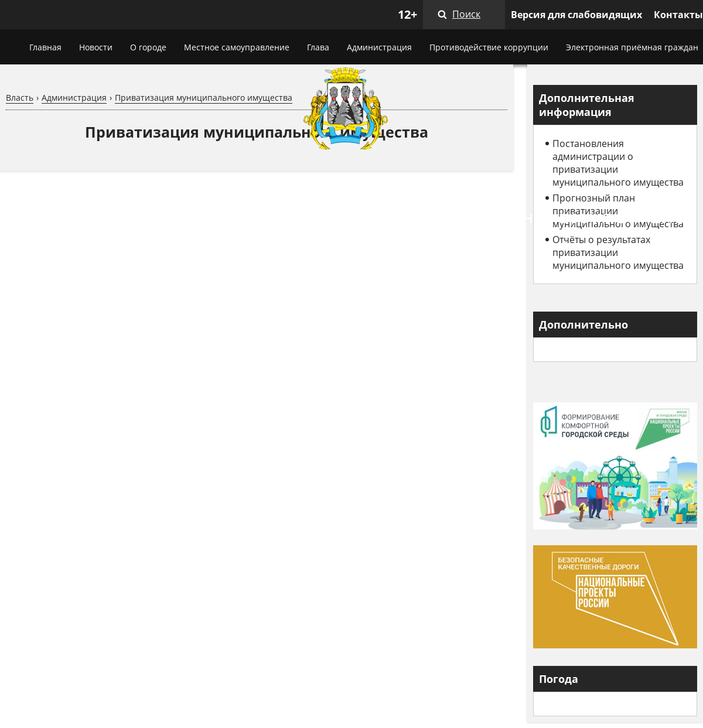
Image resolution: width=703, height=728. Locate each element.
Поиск (466, 14)
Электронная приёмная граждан (632, 47)
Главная (45, 47)
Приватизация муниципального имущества (204, 98)
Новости (96, 47)
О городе (148, 47)
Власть (20, 98)
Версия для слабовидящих (576, 15)
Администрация (379, 47)
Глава (318, 47)
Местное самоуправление (237, 47)
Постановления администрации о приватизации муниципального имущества (618, 163)
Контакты (678, 15)
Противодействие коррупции (489, 47)
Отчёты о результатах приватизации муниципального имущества (618, 252)
